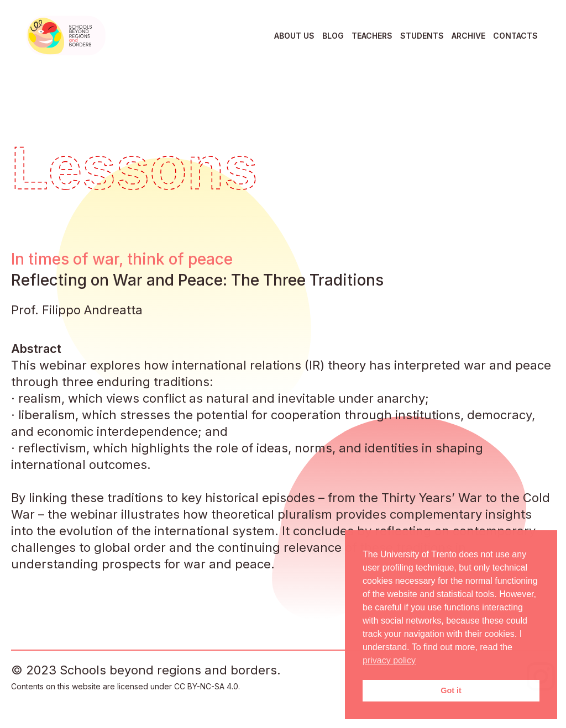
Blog (333, 36)
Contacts (515, 36)
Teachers (372, 36)
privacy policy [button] (389, 660)
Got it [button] (451, 690)
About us (294, 36)
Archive (468, 36)
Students (422, 36)
